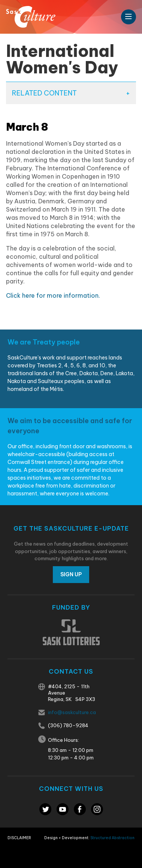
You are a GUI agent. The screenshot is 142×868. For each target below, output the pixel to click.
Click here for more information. (53, 295)
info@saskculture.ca (72, 712)
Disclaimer (19, 838)
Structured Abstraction (112, 838)
